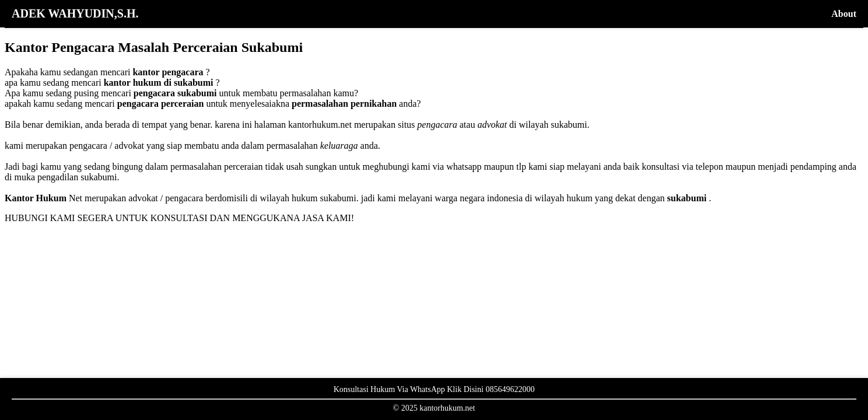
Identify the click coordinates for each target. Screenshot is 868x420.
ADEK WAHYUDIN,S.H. (75, 13)
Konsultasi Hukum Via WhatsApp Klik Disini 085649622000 (434, 389)
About (844, 14)
